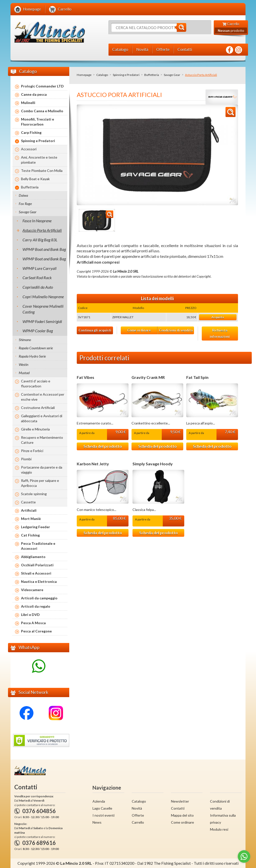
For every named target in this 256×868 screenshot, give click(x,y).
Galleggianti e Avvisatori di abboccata (42, 418)
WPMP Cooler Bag (38, 331)
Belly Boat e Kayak (35, 179)
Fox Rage (25, 204)
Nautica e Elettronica (39, 581)
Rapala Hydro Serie (32, 356)
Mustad (24, 373)
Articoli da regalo (36, 606)
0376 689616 (39, 843)
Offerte (138, 815)
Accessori (29, 149)
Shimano (25, 340)
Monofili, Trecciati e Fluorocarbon (37, 122)
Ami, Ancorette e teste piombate (39, 160)
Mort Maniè (31, 519)
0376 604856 (39, 811)
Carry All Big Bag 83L (40, 240)
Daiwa (23, 195)
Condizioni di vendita (176, 330)
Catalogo (102, 75)
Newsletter (180, 801)
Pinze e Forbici (32, 451)
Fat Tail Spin (197, 377)
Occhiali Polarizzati (37, 565)
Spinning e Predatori (126, 75)
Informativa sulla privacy (223, 819)
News (97, 822)
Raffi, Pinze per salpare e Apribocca (40, 483)
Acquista (218, 317)
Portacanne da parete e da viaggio (42, 470)
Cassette (28, 502)
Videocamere (32, 590)
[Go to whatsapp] (244, 856)
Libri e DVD (30, 615)
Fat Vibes (85, 377)
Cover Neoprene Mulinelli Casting (43, 309)
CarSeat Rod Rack (37, 278)
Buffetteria (152, 75)
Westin (23, 364)
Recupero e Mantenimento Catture (42, 440)
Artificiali (29, 510)
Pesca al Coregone (36, 631)
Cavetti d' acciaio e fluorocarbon (36, 384)
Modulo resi (219, 829)
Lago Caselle (102, 808)
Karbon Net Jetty (93, 464)
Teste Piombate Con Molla (42, 171)
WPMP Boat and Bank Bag (44, 249)
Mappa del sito (182, 815)
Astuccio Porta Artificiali (42, 230)
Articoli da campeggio (39, 598)
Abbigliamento (33, 557)
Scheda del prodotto (103, 446)
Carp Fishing (31, 132)
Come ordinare (139, 330)
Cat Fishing (30, 535)
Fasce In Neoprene (37, 221)
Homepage (84, 75)
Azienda (99, 801)
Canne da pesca (34, 94)
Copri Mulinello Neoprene (43, 297)
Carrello (138, 822)
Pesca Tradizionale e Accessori (38, 546)
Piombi (26, 459)
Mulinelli (28, 103)
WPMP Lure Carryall (39, 268)
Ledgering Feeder (35, 527)
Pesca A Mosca (33, 623)
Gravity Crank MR (148, 377)
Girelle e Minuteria (35, 429)
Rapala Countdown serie (36, 348)
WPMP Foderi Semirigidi (42, 321)
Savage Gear (172, 75)
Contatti (178, 808)
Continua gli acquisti (95, 330)
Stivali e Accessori (36, 573)
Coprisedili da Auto (38, 287)
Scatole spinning (34, 494)
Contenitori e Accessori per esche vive (43, 397)
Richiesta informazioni (220, 333)
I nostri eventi (103, 815)
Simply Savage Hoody (153, 464)
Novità (137, 808)
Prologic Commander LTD (42, 86)
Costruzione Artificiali (38, 408)
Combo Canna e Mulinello (42, 111)
